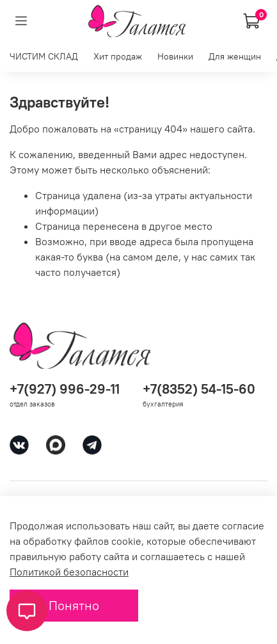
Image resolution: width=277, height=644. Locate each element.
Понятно (74, 605)
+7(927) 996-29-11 (65, 389)
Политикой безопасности (69, 572)
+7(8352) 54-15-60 (199, 389)
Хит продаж (118, 56)
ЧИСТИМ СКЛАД (44, 56)
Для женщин (235, 56)
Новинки (175, 56)
